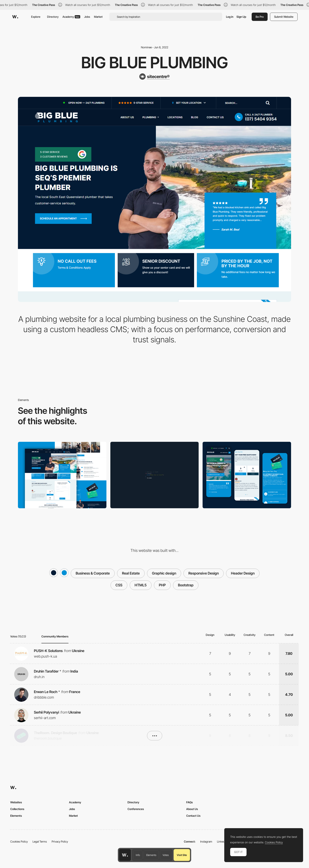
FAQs (189, 802)
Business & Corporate (93, 573)
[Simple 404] (155, 475)
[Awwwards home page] (125, 855)
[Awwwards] (15, 17)
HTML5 (141, 585)
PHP (162, 585)
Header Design (243, 573)
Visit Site (182, 855)
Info (138, 855)
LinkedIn (222, 841)
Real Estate (131, 573)
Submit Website (284, 17)
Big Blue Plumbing (155, 63)
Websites (16, 802)
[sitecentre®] (154, 77)
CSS (119, 585)
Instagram (206, 841)
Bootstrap (186, 585)
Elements (151, 855)
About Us (192, 809)
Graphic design (164, 573)
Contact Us (193, 816)
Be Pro (260, 17)
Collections (17, 809)
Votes (166, 855)
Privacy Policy (60, 841)
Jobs (87, 17)
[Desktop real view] (62, 475)
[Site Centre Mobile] (247, 475)
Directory (53, 17)
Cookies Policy (19, 841)
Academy (71, 17)
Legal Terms (40, 841)
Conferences (136, 809)
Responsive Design (204, 573)
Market (98, 17)
